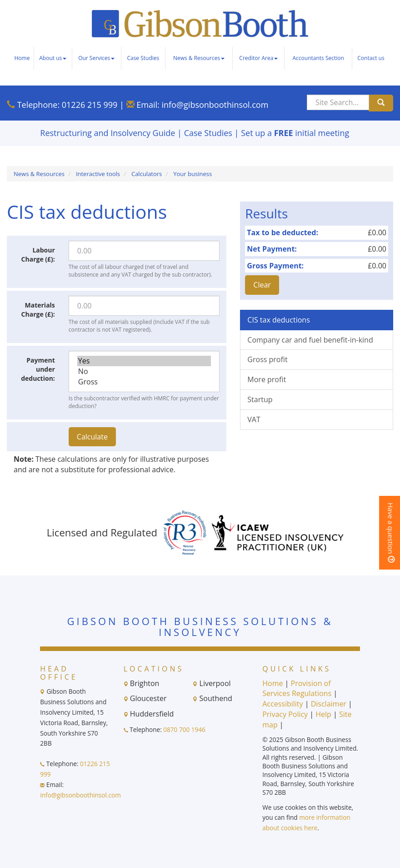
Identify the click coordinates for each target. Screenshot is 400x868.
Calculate (92, 437)
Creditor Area (258, 58)
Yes (144, 361)
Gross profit (267, 359)
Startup (260, 399)
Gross (144, 382)
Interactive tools (98, 174)
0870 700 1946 (184, 729)
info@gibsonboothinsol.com (215, 105)
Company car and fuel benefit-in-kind (310, 340)
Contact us (371, 58)
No (144, 371)
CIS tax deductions (278, 320)
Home (22, 58)
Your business (192, 174)
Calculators (147, 174)
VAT (254, 419)
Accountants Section (318, 58)
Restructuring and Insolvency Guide (107, 133)
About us (53, 58)
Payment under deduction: (38, 369)
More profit (267, 379)
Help (323, 714)
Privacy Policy (285, 714)
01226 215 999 (90, 105)
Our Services (96, 58)
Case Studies (143, 58)
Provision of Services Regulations (297, 689)
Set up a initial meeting (295, 133)
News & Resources (199, 58)
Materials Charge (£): (38, 310)
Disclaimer (329, 704)
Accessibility (282, 704)
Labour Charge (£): (38, 255)
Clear (262, 285)
